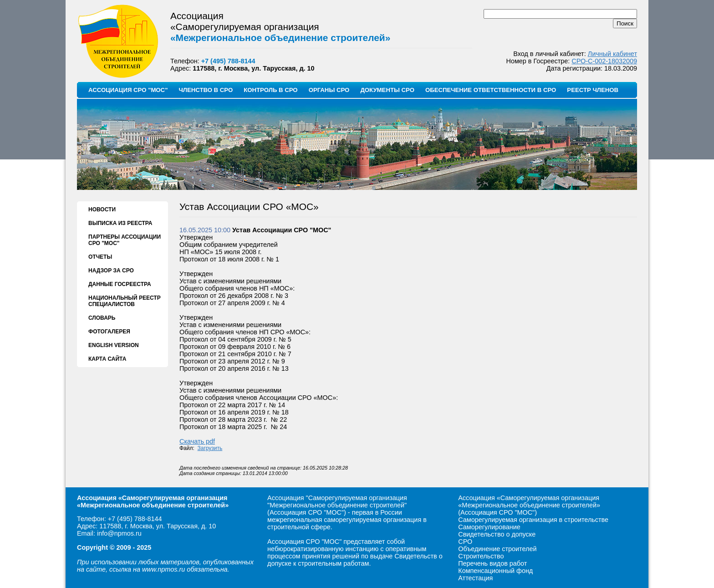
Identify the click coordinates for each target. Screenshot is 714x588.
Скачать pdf (197, 441)
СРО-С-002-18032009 (604, 61)
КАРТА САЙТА (107, 359)
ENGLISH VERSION (114, 345)
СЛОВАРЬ (102, 318)
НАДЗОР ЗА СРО (111, 271)
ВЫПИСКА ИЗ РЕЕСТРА (120, 223)
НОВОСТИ (102, 210)
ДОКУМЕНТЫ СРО (387, 90)
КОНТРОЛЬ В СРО (270, 90)
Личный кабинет (612, 54)
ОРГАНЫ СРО (329, 90)
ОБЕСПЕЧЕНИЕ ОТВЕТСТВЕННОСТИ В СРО (491, 90)
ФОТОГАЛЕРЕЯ (109, 332)
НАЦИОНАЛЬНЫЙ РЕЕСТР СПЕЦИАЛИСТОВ (125, 301)
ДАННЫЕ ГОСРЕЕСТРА (120, 284)
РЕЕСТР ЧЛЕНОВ (593, 90)
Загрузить (210, 448)
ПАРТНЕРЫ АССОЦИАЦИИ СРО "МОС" (125, 240)
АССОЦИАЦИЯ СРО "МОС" (128, 90)
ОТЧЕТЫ (100, 257)
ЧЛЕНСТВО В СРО (206, 90)
